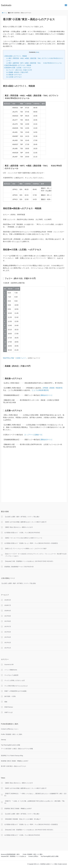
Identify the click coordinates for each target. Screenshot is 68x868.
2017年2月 (8, 643)
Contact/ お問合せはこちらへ (10, 729)
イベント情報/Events (11, 670)
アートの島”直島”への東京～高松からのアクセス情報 (17, 749)
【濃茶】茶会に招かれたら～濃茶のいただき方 (19, 527)
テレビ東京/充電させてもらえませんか (16, 686)
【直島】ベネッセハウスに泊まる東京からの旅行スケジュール (23, 538)
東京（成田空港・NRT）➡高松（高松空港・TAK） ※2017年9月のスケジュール (34, 63)
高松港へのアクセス (14, 75)
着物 (6, 702)
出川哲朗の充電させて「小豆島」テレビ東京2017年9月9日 (22, 533)
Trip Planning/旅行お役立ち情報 (10, 745)
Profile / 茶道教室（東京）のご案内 (12, 734)
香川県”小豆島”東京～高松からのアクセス (14, 766)
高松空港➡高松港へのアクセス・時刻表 (18, 65)
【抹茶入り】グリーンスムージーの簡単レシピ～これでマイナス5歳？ (26, 549)
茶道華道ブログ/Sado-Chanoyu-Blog (12, 756)
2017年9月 (8, 616)
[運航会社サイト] (46, 395)
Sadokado (6, 5)
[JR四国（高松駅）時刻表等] (52, 388)
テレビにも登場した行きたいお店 (15, 680)
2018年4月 (8, 611)
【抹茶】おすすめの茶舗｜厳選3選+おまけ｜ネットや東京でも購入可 (25, 522)
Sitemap (3, 740)
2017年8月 (8, 621)
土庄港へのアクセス (14, 77)
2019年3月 (8, 600)
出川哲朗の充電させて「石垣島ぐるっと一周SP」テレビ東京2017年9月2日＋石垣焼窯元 (31, 543)
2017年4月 (8, 637)
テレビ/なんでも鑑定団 (11, 675)
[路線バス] (39, 435)
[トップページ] (30, 435)
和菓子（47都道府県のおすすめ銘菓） (16, 691)
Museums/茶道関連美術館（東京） (11, 854)
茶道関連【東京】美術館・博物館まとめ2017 (15, 761)
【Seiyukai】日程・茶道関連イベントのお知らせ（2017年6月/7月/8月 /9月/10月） (29, 561)
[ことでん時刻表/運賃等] (40, 390)
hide (37, 52)
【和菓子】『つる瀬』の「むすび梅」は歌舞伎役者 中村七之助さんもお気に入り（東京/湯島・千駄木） (34, 802)
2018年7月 (8, 605)
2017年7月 (8, 627)
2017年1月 (8, 648)
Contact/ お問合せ (33, 856)
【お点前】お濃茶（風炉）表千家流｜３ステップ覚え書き (23, 517)
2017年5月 (8, 632)
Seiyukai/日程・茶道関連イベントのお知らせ (14, 856)
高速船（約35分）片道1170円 (17, 72)
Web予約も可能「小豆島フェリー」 (15, 358)
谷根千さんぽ (8, 712)
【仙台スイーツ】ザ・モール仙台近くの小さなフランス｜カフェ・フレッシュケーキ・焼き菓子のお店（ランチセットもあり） (35, 555)
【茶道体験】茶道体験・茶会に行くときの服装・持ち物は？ (23, 819)
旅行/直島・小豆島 (10, 696)
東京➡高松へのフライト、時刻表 (15, 56)
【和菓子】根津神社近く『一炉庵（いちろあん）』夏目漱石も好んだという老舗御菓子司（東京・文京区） (35, 795)
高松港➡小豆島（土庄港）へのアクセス (18, 68)
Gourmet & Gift (9, 665)
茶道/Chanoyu (9, 707)
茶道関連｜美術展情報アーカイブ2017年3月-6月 (19, 567)
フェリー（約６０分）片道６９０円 (19, 70)
